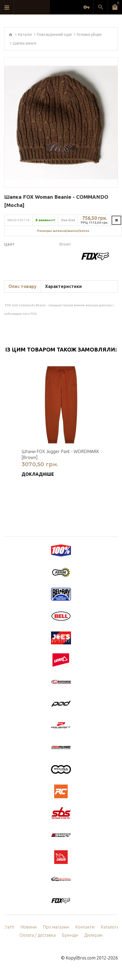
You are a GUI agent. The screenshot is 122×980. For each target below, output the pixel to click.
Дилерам (93, 935)
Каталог (25, 34)
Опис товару (23, 286)
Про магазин (56, 927)
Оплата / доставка (38, 935)
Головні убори (89, 34)
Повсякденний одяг (55, 34)
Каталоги (110, 927)
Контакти (85, 927)
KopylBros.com (81, 958)
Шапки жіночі (25, 43)
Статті (8, 927)
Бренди (70, 935)
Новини (29, 927)
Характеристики (63, 286)
